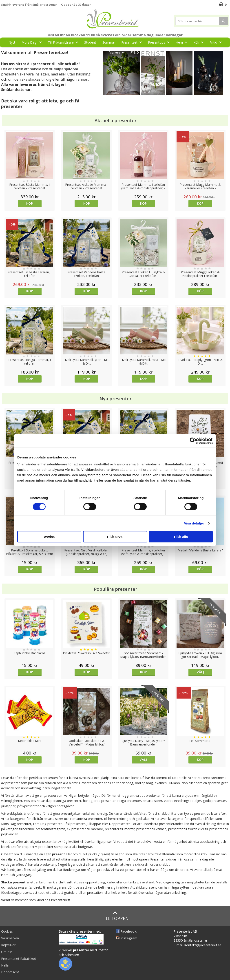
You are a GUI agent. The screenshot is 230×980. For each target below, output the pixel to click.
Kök (200, 42)
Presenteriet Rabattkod (19, 959)
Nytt (12, 42)
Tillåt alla (181, 537)
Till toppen (115, 916)
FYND (135, 52)
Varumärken (10, 938)
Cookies (7, 931)
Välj (200, 672)
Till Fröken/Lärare (64, 42)
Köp (30, 203)
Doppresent (10, 972)
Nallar (5, 965)
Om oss (7, 952)
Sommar (109, 42)
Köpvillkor (8, 945)
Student (90, 42)
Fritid (217, 42)
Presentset (133, 42)
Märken (118, 52)
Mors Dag (33, 42)
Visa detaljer (194, 523)
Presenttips (160, 42)
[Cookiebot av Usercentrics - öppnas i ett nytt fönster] (193, 441)
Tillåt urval (115, 537)
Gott (98, 52)
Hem (183, 42)
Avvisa (49, 537)
